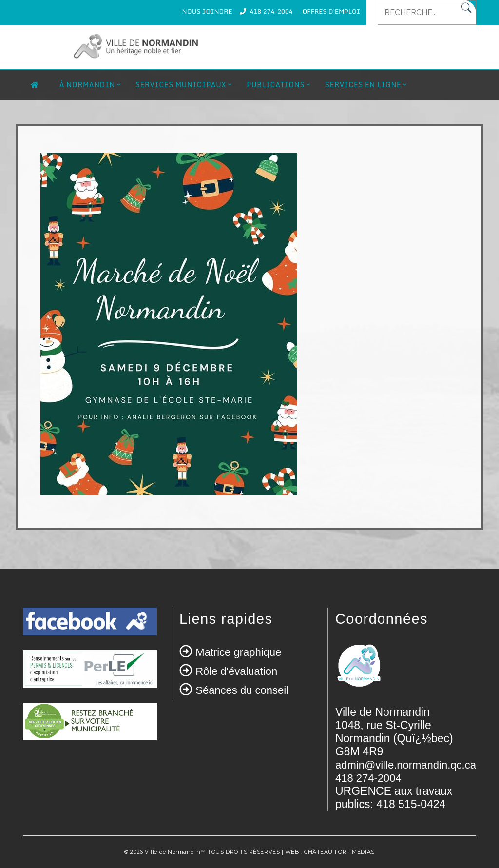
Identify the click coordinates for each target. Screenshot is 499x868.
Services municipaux (181, 85)
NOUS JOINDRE (207, 11)
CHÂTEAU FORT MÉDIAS (339, 852)
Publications (276, 85)
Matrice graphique (238, 652)
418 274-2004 (271, 11)
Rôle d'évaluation (236, 671)
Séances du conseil (242, 690)
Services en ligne (363, 85)
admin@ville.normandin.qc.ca (406, 765)
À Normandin (87, 85)
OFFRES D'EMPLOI (331, 11)
